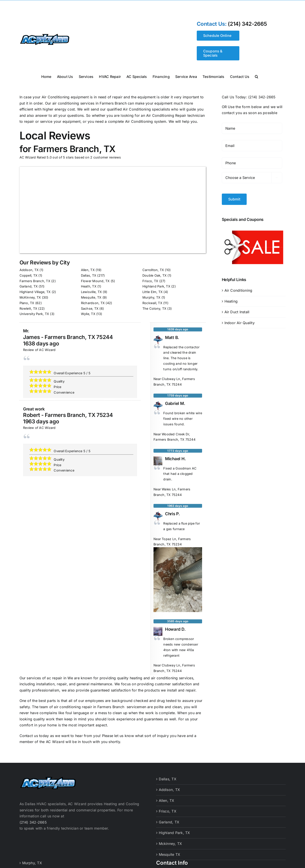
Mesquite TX (170, 854)
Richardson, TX (93, 303)
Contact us (29, 736)
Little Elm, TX (152, 292)
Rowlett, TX (29, 308)
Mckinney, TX (170, 844)
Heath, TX (89, 286)
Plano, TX (27, 303)
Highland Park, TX (156, 286)
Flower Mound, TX (95, 281)
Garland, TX (29, 286)
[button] (257, 76)
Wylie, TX (88, 314)
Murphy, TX (151, 297)
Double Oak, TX (154, 275)
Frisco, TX (150, 281)
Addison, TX (29, 270)
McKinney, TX (30, 297)
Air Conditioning (238, 289)
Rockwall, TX (152, 303)
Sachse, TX (90, 308)
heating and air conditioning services (161, 678)
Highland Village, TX (35, 292)
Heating (231, 300)
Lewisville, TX (91, 292)
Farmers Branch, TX (35, 281)
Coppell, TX (29, 275)
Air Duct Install (237, 311)
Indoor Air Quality (240, 321)
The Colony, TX (154, 308)
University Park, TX (34, 314)
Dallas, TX (89, 275)
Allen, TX (88, 270)
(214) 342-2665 (247, 24)
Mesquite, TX (91, 297)
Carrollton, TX (153, 270)
